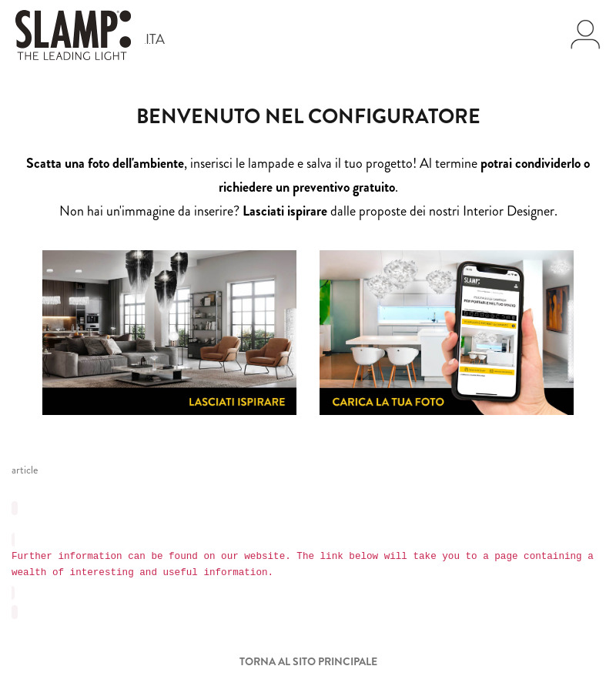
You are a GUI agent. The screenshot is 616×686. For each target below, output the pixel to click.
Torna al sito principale (308, 661)
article (25, 470)
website (264, 557)
